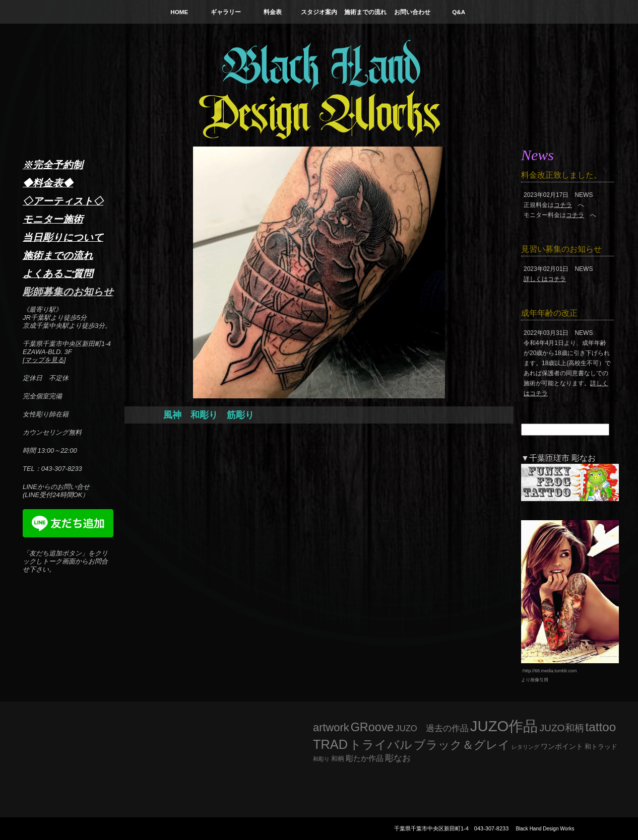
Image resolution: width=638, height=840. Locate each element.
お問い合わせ (412, 12)
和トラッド (601, 747)
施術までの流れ (365, 12)
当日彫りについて (63, 237)
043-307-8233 (492, 828)
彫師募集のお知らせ (68, 292)
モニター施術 (53, 219)
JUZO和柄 (562, 728)
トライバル (381, 745)
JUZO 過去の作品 (432, 728)
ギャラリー (226, 12)
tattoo (601, 727)
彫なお (398, 758)
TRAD (330, 744)
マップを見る (44, 360)
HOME (179, 12)
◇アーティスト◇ (63, 201)
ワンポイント (562, 746)
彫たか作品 (365, 758)
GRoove (372, 727)
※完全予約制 (53, 165)
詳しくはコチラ (545, 279)
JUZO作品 (504, 726)
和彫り (321, 759)
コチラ (563, 205)
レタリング (525, 747)
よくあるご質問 (58, 273)
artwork (331, 727)
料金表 (273, 12)
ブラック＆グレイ (462, 745)
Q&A (459, 12)
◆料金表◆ (48, 183)
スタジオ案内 (319, 12)
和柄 (338, 759)
